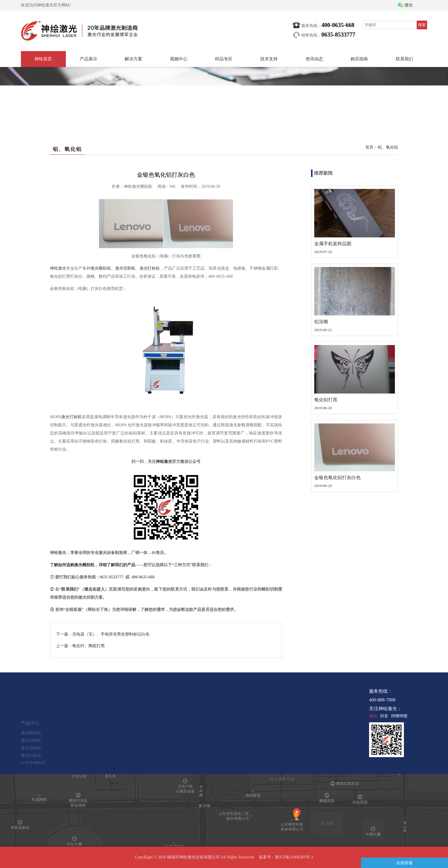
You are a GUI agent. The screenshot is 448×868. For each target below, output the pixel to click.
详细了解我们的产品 (117, 565)
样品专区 (224, 59)
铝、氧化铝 (388, 147)
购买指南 (359, 59)
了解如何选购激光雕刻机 (72, 565)
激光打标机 (150, 268)
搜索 (422, 25)
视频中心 (179, 59)
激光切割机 (125, 268)
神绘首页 (43, 59)
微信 (409, 5)
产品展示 (88, 59)
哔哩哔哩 (399, 716)
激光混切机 (31, 756)
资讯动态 (314, 59)
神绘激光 (58, 268)
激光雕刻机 (101, 268)
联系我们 (404, 59)
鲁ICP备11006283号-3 (294, 857)
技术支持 (269, 59)
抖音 (384, 716)
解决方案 (133, 59)
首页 (369, 147)
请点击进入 (94, 589)
